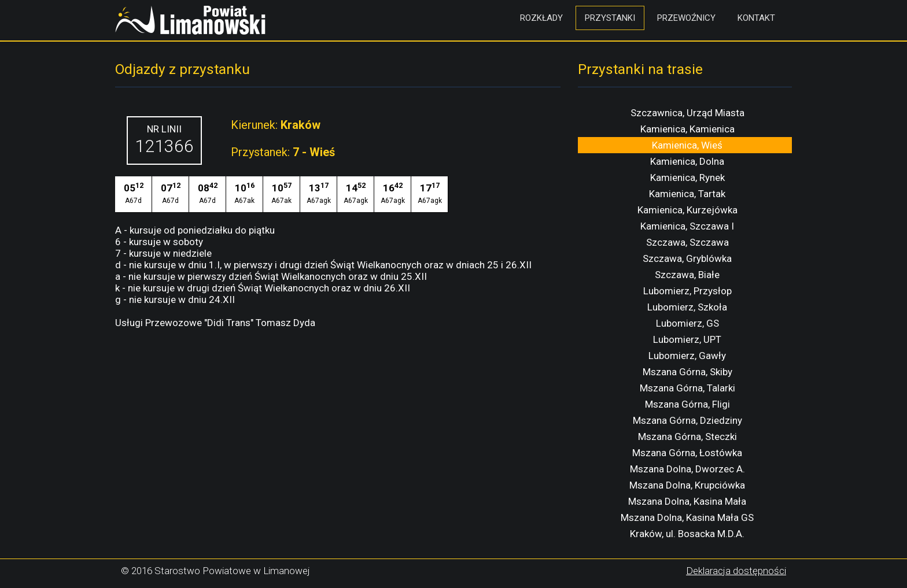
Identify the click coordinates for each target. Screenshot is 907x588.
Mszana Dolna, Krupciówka (687, 485)
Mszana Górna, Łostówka (687, 453)
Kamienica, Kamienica (687, 129)
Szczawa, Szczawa (687, 242)
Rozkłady (541, 18)
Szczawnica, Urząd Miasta (687, 113)
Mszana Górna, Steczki (687, 437)
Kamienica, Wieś (687, 145)
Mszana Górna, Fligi (687, 404)
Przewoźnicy (686, 18)
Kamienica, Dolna (687, 161)
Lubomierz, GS (687, 323)
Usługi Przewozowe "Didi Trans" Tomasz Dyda (215, 323)
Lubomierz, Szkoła (687, 307)
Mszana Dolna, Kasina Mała (687, 501)
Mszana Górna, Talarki (687, 388)
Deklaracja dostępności (736, 571)
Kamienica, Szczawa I (687, 226)
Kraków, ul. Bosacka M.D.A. (687, 534)
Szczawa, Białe (687, 275)
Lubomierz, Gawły (687, 356)
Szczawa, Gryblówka (687, 258)
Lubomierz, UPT (687, 339)
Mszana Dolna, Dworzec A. (687, 469)
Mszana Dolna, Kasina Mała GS (687, 517)
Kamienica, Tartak (687, 194)
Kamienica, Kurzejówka (687, 210)
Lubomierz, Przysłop (687, 291)
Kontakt (756, 18)
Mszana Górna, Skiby (687, 372)
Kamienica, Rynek (687, 177)
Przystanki (610, 18)
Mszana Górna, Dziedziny (687, 420)
